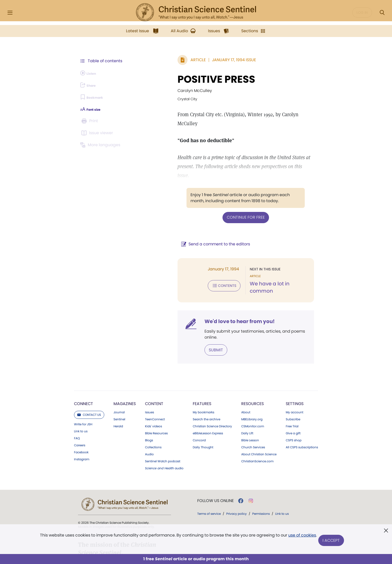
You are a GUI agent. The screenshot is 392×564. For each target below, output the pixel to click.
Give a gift (293, 403)
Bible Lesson (250, 410)
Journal (119, 382)
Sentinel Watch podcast (163, 431)
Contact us (89, 384)
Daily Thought (203, 417)
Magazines (125, 373)
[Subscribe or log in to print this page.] (90, 121)
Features (202, 373)
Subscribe (293, 389)
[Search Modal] (382, 13)
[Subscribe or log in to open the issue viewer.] (98, 133)
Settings (295, 373)
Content (154, 373)
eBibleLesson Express (208, 403)
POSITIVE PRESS (175, 79)
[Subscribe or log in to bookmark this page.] (96, 97)
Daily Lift (247, 403)
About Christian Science (259, 424)
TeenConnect (155, 389)
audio (164, 438)
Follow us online (215, 470)
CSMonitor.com (253, 396)
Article (157, 60)
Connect (83, 373)
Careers (80, 415)
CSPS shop (294, 410)
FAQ (77, 408)
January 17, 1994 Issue (193, 60)
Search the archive (206, 389)
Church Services (253, 417)
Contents (183, 266)
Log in (362, 12)
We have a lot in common (261, 265)
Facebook (81, 422)
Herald (118, 396)
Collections (153, 417)
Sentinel (119, 389)
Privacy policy (236, 483)
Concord (199, 410)
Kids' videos (153, 396)
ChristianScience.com (257, 431)
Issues (149, 382)
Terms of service (209, 483)
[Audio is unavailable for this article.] (92, 73)
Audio (149, 424)
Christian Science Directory (212, 396)
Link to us (81, 401)
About (246, 382)
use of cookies (301, 539)
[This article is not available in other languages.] (102, 145)
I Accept (332, 541)
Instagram (82, 429)
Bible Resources (156, 403)
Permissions (261, 483)
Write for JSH (83, 394)
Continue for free (225, 199)
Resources (252, 373)
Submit (175, 320)
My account (294, 382)
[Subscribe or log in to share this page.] (92, 85)
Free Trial (292, 396)
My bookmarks (203, 382)
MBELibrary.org (252, 389)
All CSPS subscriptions (302, 417)
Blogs (149, 410)
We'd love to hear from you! (199, 298)
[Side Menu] (10, 13)
